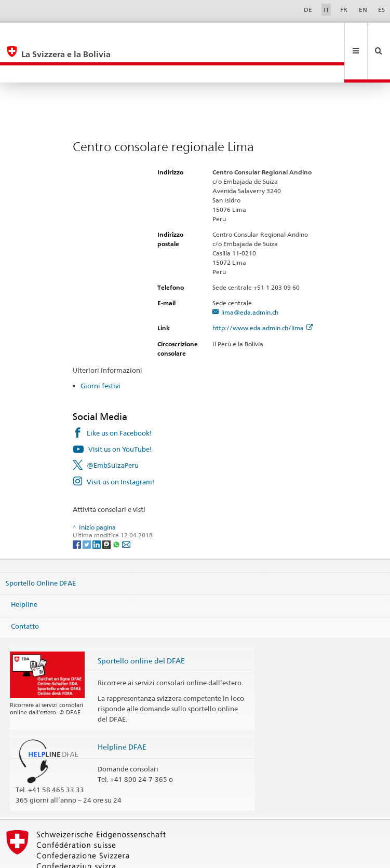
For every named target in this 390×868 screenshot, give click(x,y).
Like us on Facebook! (119, 398)
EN (363, 10)
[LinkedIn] (97, 509)
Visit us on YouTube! (120, 414)
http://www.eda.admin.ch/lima (263, 293)
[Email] (126, 509)
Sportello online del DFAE (141, 626)
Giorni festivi (100, 351)
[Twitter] (88, 509)
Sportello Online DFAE (41, 548)
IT (326, 10)
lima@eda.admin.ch (250, 277)
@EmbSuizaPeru (113, 430)
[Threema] (107, 509)
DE (308, 10)
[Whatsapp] (117, 509)
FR (344, 10)
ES (381, 10)
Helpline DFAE (122, 712)
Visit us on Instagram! (120, 447)
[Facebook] (78, 509)
